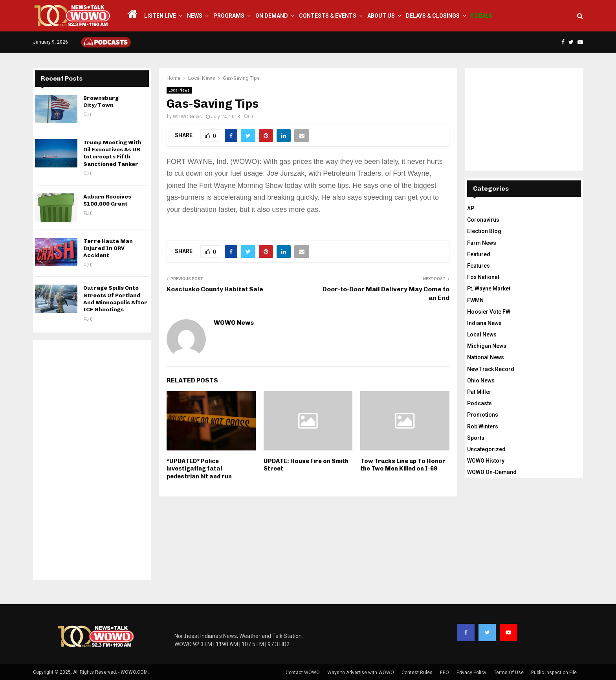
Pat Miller (479, 392)
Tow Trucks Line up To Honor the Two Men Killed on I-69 (403, 465)
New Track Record (491, 369)
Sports (476, 438)
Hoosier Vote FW (489, 312)
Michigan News (487, 346)
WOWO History (486, 461)
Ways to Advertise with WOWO (361, 673)
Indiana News (484, 323)
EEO (445, 673)
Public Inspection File (554, 673)
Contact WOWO (303, 673)
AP (471, 208)
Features (478, 266)
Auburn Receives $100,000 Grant (107, 200)
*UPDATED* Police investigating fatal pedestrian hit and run (199, 469)
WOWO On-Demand (492, 472)
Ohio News (481, 380)
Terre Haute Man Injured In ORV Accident (108, 248)
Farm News (482, 243)
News (195, 16)
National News (486, 357)
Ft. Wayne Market (489, 289)
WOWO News (187, 117)
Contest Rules (417, 673)
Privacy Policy (471, 673)
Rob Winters (483, 426)
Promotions (483, 415)
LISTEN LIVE (160, 16)
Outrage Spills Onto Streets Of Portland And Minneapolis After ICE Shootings (115, 299)
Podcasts (479, 403)
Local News (179, 90)
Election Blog (484, 231)
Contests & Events (328, 16)
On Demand (272, 16)
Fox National (483, 277)
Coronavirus (483, 220)
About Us (381, 16)
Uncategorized (486, 449)
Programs (229, 16)
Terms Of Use (509, 673)
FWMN (475, 300)
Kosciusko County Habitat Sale (215, 289)
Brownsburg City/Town (101, 102)
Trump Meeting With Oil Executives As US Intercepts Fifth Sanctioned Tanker (112, 153)
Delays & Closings (433, 16)
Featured (479, 254)
